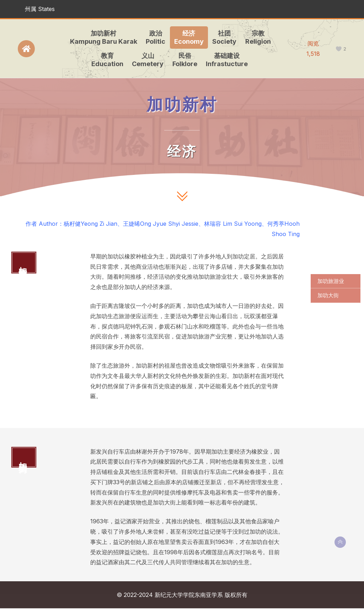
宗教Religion (257, 37)
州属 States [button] (40, 9)
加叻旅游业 (331, 281)
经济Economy (188, 37)
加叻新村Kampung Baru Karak (103, 37)
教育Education (106, 60)
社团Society (224, 37)
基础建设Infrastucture (226, 60)
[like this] (339, 49)
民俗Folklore (184, 60)
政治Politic (155, 37)
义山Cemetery (147, 60)
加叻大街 (328, 295)
